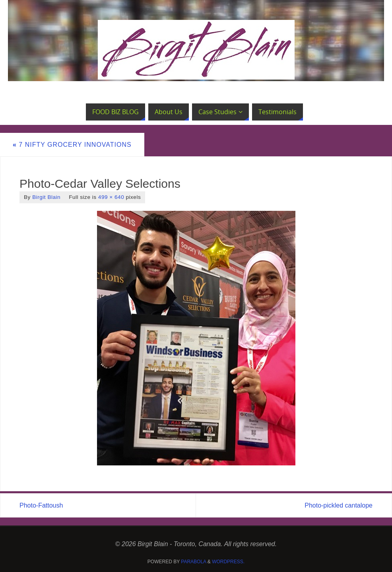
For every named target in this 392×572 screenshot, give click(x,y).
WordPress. (228, 562)
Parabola (193, 562)
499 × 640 (111, 197)
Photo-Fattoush (41, 505)
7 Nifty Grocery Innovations (72, 145)
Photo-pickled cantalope (339, 505)
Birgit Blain (46, 197)
